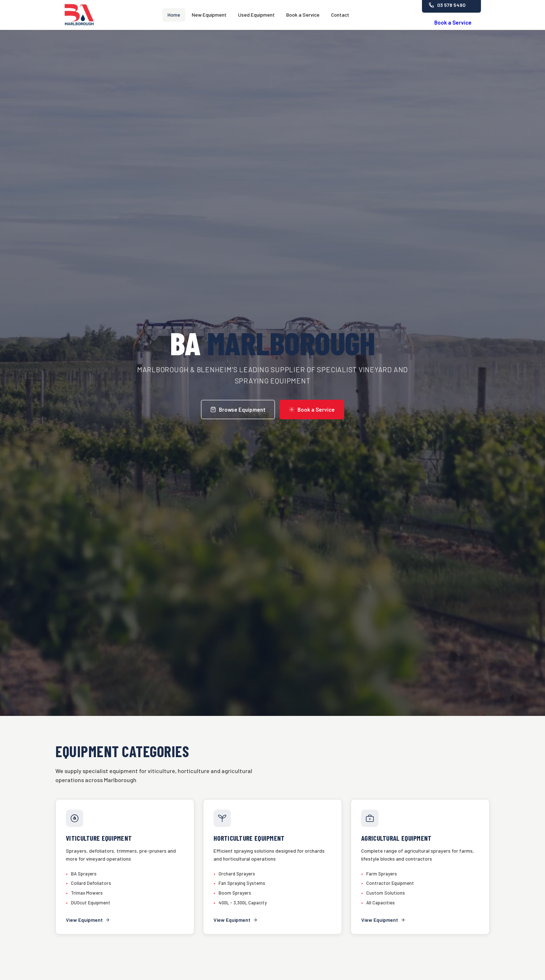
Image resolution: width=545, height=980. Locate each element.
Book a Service (303, 15)
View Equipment (88, 920)
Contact (340, 15)
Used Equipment (256, 15)
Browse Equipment (238, 410)
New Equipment (209, 15)
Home (174, 15)
